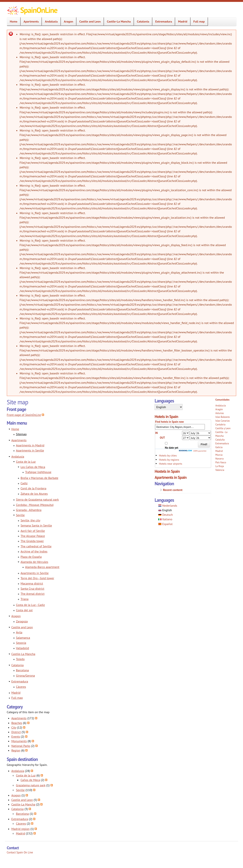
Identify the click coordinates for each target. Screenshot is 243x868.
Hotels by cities (168, 455)
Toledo (20, 659)
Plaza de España (31, 557)
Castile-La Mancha (118, 22)
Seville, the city (30, 520)
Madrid (183, 21)
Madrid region (21, 829)
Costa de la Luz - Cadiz (30, 605)
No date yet (172, 448)
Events (16, 737)
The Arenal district (32, 594)
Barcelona (22, 670)
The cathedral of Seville (36, 546)
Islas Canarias (222, 421)
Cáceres (21, 687)
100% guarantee (193, 451)
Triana (24, 599)
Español (165, 524)
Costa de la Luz (26, 462)
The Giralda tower (32, 541)
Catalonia (142, 22)
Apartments (30, 22)
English (165, 510)
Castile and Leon (89, 22)
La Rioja (220, 466)
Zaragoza (22, 621)
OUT (162, 438)
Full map (199, 21)
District (16, 732)
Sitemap (21, 434)
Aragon (67, 22)
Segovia (21, 643)
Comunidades (222, 400)
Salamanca (23, 638)
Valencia (220, 470)
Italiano (165, 519)
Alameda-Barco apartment (42, 567)
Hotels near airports (170, 464)
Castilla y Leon (223, 428)
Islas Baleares (222, 417)
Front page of (24, 415)
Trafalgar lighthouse (38, 472)
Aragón (219, 409)
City (14, 727)
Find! (204, 444)
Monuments (19, 741)
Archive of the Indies (34, 551)
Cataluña (220, 440)
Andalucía (221, 406)
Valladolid (22, 648)
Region (16, 750)
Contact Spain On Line (20, 852)
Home (13, 22)
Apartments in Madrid (30, 445)
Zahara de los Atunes (34, 494)
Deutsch (166, 515)
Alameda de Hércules (34, 562)
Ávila (19, 632)
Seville (20, 515)
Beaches (17, 723)
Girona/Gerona (25, 675)
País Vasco (221, 462)
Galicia (219, 447)
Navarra (219, 459)
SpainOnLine (39, 10)
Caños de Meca (30, 780)
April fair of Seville (33, 531)
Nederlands (168, 506)
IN (156, 433)
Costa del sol (24, 610)
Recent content (173, 490)
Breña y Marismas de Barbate (39, 478)
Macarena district (32, 583)
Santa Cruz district (32, 589)
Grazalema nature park (31, 785)
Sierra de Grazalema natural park (37, 499)
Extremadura (163, 22)
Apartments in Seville (30, 450)
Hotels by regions (169, 460)
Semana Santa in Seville (36, 525)
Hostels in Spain (167, 471)
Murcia (219, 455)
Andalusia (50, 22)
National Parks (21, 746)
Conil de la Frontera (33, 488)
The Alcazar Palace (33, 536)
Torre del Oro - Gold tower (37, 578)
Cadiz (24, 483)
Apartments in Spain (170, 477)
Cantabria (220, 425)
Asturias (219, 413)
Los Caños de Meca (33, 467)
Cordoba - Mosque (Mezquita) (35, 505)
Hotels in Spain (166, 416)
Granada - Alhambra (29, 510)
